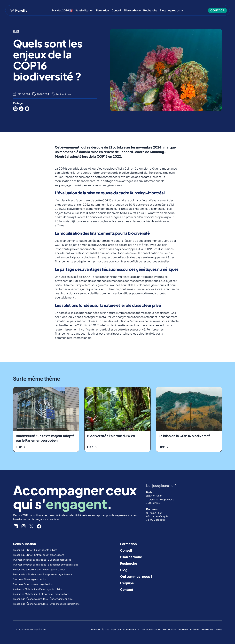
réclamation (170, 630)
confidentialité (131, 630)
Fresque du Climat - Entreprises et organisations (39, 555)
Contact (127, 589)
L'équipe (127, 583)
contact (217, 10)
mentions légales (100, 630)
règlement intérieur (189, 630)
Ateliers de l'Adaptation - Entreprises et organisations (41, 594)
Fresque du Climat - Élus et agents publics (35, 550)
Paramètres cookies (212, 630)
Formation (128, 544)
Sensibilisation (84, 10)
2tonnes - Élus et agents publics (30, 579)
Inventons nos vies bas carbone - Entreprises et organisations (45, 565)
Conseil (116, 10)
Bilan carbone (132, 10)
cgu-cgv (116, 630)
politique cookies (151, 630)
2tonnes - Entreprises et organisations (33, 584)
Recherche (150, 10)
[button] (176, 10)
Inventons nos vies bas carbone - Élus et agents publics (42, 560)
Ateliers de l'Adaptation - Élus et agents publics (38, 589)
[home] (18, 10)
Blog (163, 10)
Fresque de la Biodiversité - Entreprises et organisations (43, 574)
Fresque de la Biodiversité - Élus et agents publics (39, 569)
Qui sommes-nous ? (136, 576)
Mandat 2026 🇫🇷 (62, 10)
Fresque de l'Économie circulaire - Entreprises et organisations (46, 604)
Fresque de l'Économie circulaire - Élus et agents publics (43, 599)
